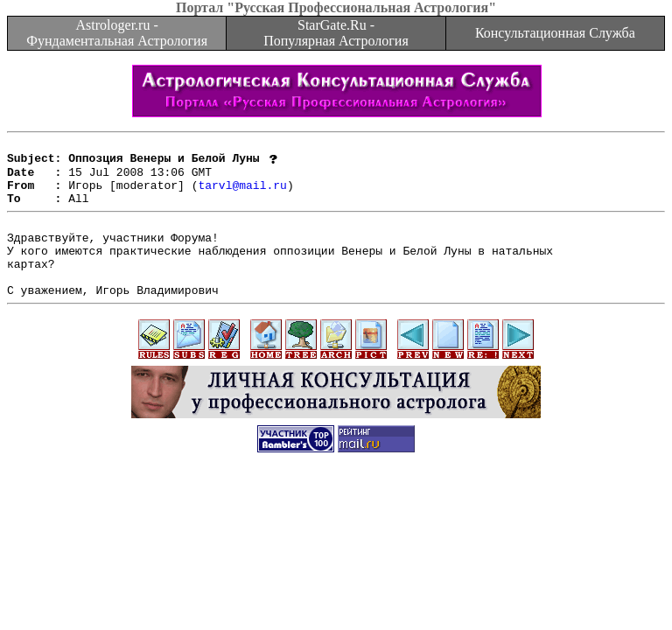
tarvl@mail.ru (242, 194)
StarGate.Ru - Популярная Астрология (336, 33)
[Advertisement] (336, 533)
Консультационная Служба (555, 33)
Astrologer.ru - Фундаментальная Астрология (117, 33)
